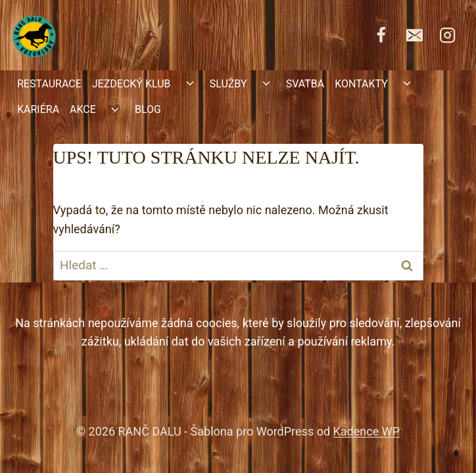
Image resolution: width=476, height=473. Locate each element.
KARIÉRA (38, 109)
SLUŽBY (228, 84)
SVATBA (305, 84)
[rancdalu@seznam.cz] (414, 35)
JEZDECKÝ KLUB (131, 84)
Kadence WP (367, 431)
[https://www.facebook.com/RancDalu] (381, 35)
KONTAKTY (361, 84)
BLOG (148, 109)
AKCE (83, 109)
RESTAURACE (49, 84)
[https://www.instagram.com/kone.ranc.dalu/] (448, 35)
